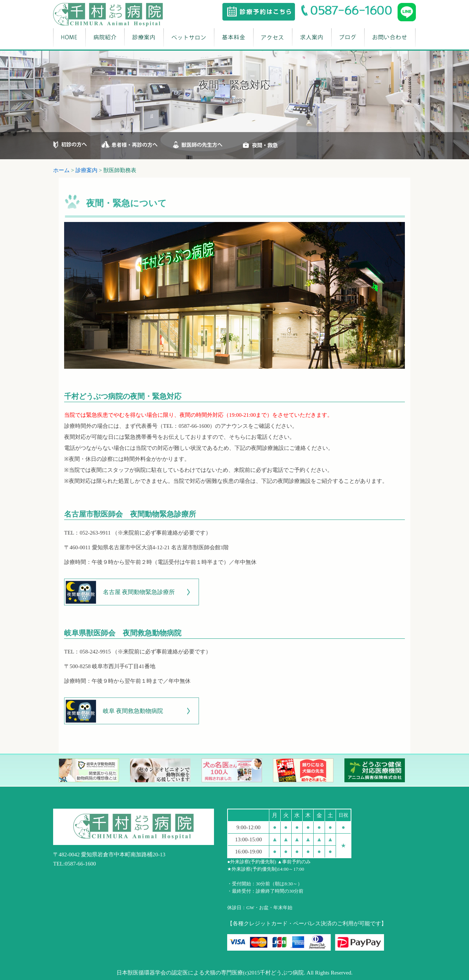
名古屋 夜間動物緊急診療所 (139, 592)
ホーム (61, 170)
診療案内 (86, 170)
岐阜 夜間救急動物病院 (133, 711)
